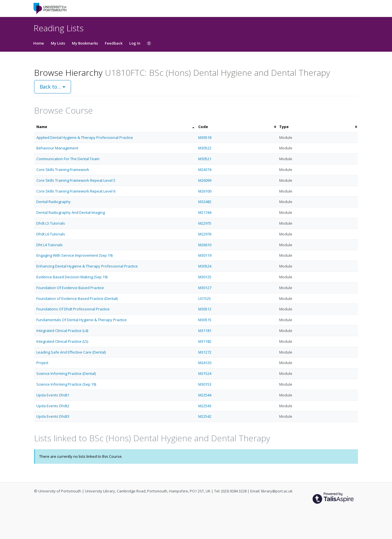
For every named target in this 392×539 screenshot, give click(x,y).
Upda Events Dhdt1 (53, 395)
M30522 (205, 148)
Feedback (114, 43)
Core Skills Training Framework (63, 170)
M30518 (205, 137)
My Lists (58, 43)
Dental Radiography (54, 202)
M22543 (205, 406)
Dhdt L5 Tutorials (51, 223)
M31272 (205, 352)
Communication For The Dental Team (68, 159)
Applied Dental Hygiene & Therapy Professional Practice (85, 137)
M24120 (205, 363)
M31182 (205, 341)
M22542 (205, 416)
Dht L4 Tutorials (50, 245)
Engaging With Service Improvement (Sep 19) (74, 255)
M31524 (205, 373)
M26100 (205, 191)
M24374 (205, 170)
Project (42, 363)
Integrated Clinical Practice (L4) (62, 331)
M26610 (205, 245)
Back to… (53, 87)
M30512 (205, 309)
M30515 (205, 320)
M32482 (205, 202)
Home (39, 43)
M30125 (205, 277)
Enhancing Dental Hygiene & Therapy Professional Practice (87, 266)
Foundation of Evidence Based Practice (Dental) (77, 298)
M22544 (205, 395)
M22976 (205, 234)
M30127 (205, 288)
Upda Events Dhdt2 (53, 406)
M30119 (205, 255)
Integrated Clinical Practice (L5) (62, 341)
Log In (135, 43)
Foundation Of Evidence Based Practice (70, 288)
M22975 (205, 223)
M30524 (205, 266)
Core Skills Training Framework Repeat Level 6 (76, 191)
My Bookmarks (85, 43)
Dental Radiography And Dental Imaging (71, 212)
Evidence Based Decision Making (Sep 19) (72, 277)
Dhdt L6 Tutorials (51, 234)
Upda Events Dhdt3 (53, 416)
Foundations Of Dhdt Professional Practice (73, 309)
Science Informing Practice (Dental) (66, 373)
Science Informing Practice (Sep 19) (66, 384)
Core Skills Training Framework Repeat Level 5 (76, 180)
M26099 (205, 180)
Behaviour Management (57, 148)
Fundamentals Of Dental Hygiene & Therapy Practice (82, 320)
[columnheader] (115, 127)
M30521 (205, 159)
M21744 (205, 212)
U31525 (205, 298)
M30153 (205, 384)
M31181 (205, 331)
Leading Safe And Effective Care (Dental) (71, 352)
